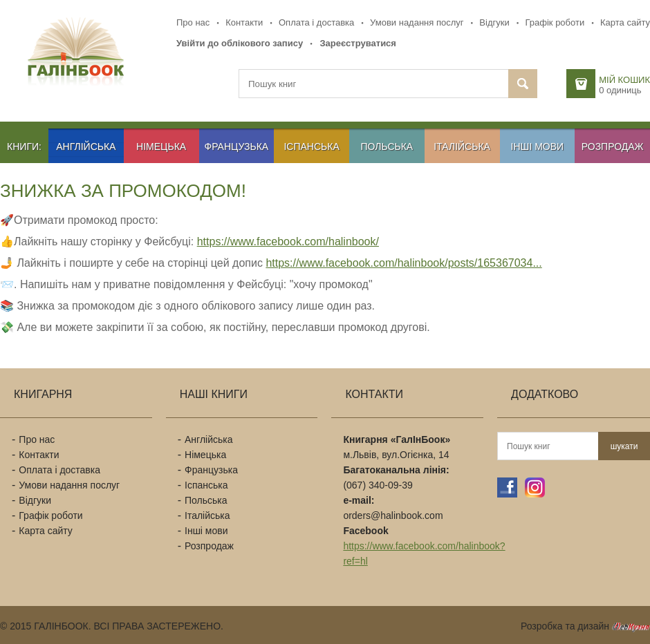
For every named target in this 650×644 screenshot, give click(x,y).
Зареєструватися (358, 43)
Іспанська (311, 146)
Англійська (86, 146)
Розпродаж (613, 146)
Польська (387, 146)
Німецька (161, 146)
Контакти (244, 22)
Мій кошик (624, 80)
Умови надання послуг (417, 22)
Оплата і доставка (316, 22)
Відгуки (494, 22)
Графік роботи (555, 22)
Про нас (193, 22)
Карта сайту (625, 22)
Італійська (462, 146)
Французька (237, 146)
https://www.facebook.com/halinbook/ (288, 241)
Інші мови (538, 146)
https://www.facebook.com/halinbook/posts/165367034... (403, 263)
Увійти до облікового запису (240, 43)
